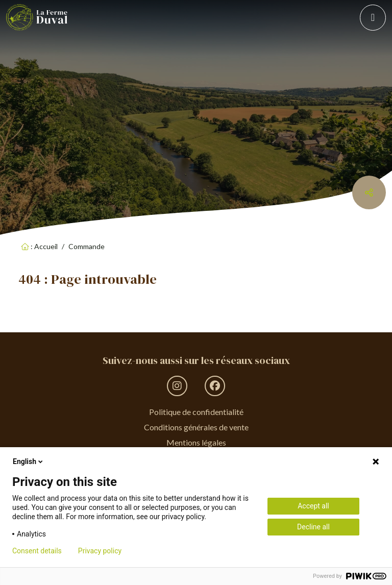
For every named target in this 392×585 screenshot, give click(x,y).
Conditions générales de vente (196, 427)
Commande (87, 246)
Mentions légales (196, 442)
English (29, 461)
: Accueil (39, 246)
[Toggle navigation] (373, 18)
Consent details (37, 551)
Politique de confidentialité (196, 412)
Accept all (313, 506)
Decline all (313, 527)
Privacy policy (100, 551)
